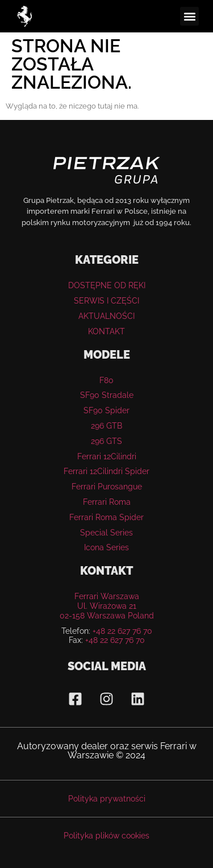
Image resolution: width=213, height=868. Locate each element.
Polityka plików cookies (106, 836)
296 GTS (106, 441)
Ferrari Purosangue (107, 487)
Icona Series (106, 547)
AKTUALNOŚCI (106, 316)
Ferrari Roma (107, 502)
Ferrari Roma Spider (106, 517)
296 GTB (106, 426)
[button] (189, 16)
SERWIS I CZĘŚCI (106, 301)
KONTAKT (106, 331)
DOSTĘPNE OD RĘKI (107, 285)
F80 (106, 380)
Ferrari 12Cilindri (107, 456)
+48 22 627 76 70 (122, 631)
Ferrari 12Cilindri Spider (106, 471)
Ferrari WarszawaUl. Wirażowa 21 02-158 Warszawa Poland (107, 606)
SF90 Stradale (107, 395)
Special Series (106, 533)
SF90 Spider (106, 410)
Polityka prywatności (107, 799)
